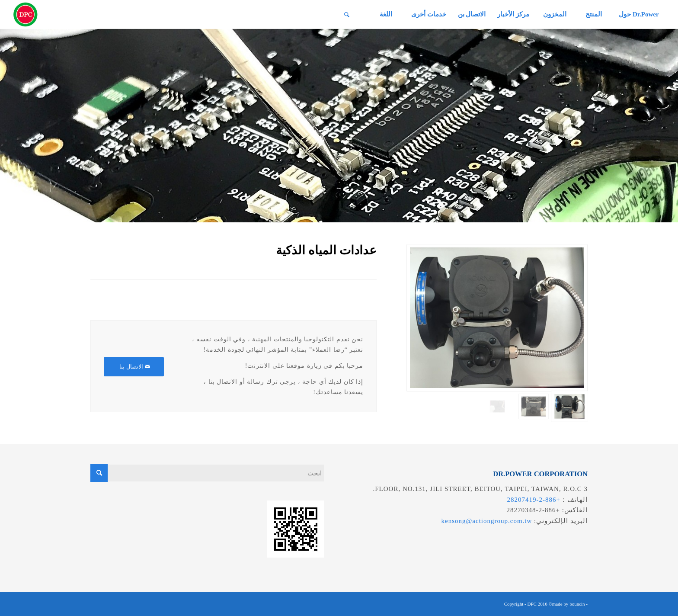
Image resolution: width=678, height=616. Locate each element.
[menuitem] (638, 14)
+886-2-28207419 (534, 500)
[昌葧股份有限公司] (26, 14)
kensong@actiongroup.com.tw (487, 521)
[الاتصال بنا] (134, 367)
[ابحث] (347, 14)
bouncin (577, 604)
